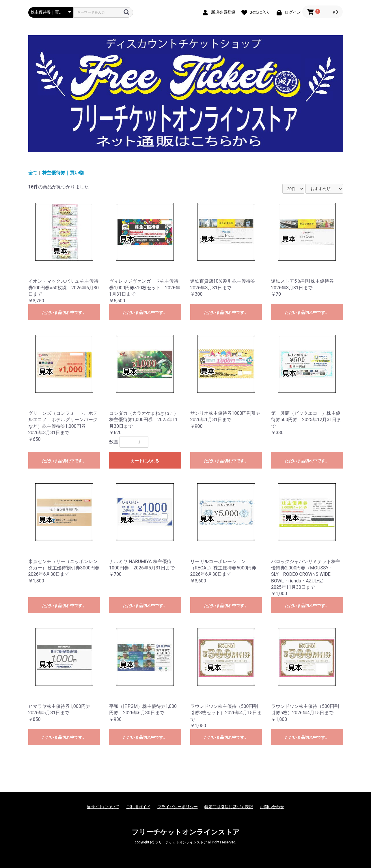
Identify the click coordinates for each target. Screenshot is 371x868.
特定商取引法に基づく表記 (229, 807)
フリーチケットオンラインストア (186, 832)
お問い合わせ (272, 807)
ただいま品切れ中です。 (64, 312)
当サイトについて (103, 807)
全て (33, 173)
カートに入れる (145, 461)
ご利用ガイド (138, 807)
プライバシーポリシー (178, 807)
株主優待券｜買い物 (63, 173)
